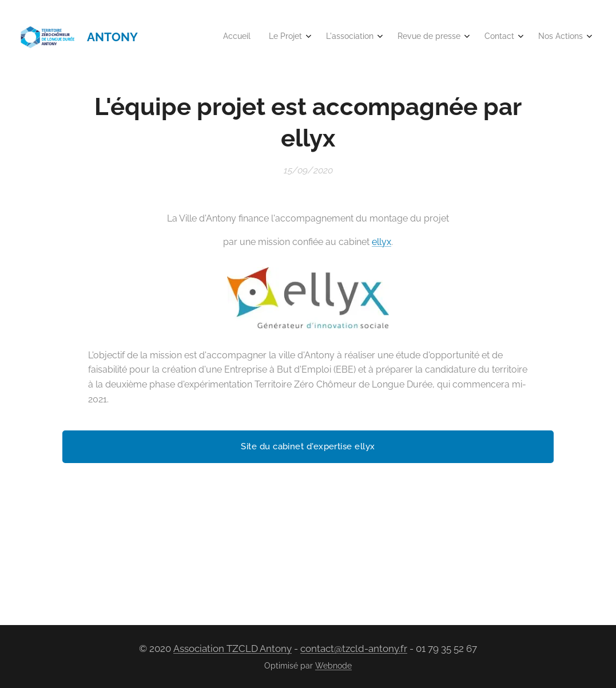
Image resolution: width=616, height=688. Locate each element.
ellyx (381, 241)
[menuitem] (472, 37)
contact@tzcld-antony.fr (354, 649)
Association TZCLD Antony (233, 649)
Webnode (333, 666)
